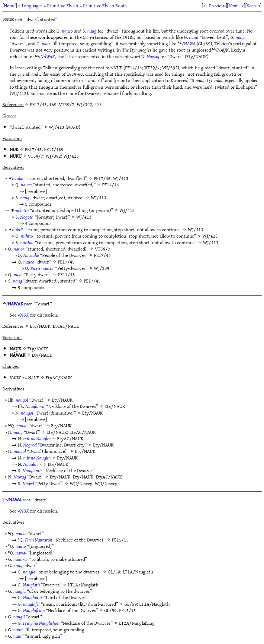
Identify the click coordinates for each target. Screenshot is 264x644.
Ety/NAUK (38, 349)
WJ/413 (57, 127)
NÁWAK (48, 56)
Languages (32, 5)
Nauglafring (34, 610)
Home (10, 5)
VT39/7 (35, 156)
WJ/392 (53, 156)
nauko (22, 425)
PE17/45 (33, 149)
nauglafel (31, 604)
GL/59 (114, 572)
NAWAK (16, 304)
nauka (21, 533)
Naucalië (31, 255)
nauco (67, 31)
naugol (22, 400)
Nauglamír (35, 406)
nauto (21, 546)
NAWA (190, 43)
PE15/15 (120, 540)
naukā (18, 178)
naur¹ (18, 630)
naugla (29, 572)
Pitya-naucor (42, 268)
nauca (26, 185)
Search (253, 5)
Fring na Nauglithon (41, 623)
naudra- (21, 559)
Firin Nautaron (39, 540)
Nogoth (27, 217)
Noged (28, 483)
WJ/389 (102, 268)
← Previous (214, 5)
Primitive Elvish (63, 5)
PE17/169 (54, 149)
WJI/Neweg (81, 483)
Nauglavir (32, 464)
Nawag (153, 56)
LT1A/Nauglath (138, 572)
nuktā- (18, 229)
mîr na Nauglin (37, 438)
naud (194, 37)
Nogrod (30, 445)
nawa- (21, 553)
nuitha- (27, 242)
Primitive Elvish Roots (105, 5)
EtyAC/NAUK (59, 377)
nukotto (22, 210)
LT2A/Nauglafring (137, 623)
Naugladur (33, 597)
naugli (19, 617)
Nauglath (31, 585)
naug (92, 31)
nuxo (18, 274)
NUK (25, 315)
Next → (236, 5)
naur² (18, 636)
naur (46, 43)
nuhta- (27, 236)
